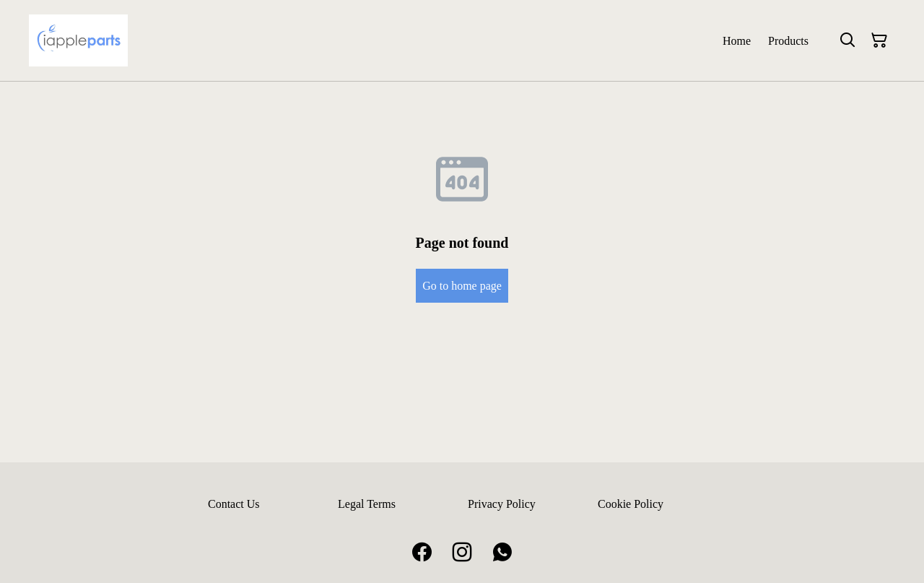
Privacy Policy (502, 504)
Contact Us (234, 504)
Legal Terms (367, 504)
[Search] (847, 40)
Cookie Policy (631, 504)
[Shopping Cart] (879, 40)
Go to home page (462, 286)
